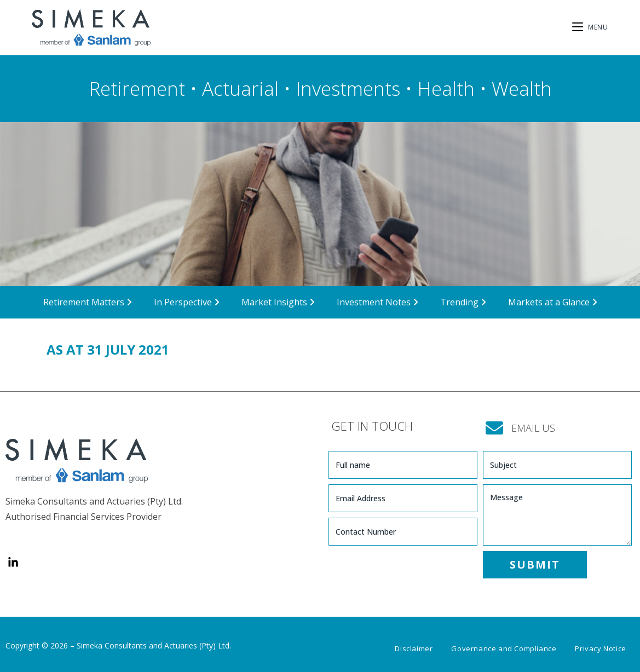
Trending (463, 302)
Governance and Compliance (504, 648)
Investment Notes (377, 302)
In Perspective (187, 302)
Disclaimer (414, 648)
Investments (348, 88)
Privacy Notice (600, 648)
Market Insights (278, 302)
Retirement (137, 88)
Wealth (522, 88)
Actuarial (240, 88)
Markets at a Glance (553, 302)
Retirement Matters (88, 302)
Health (446, 88)
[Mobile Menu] (590, 27)
